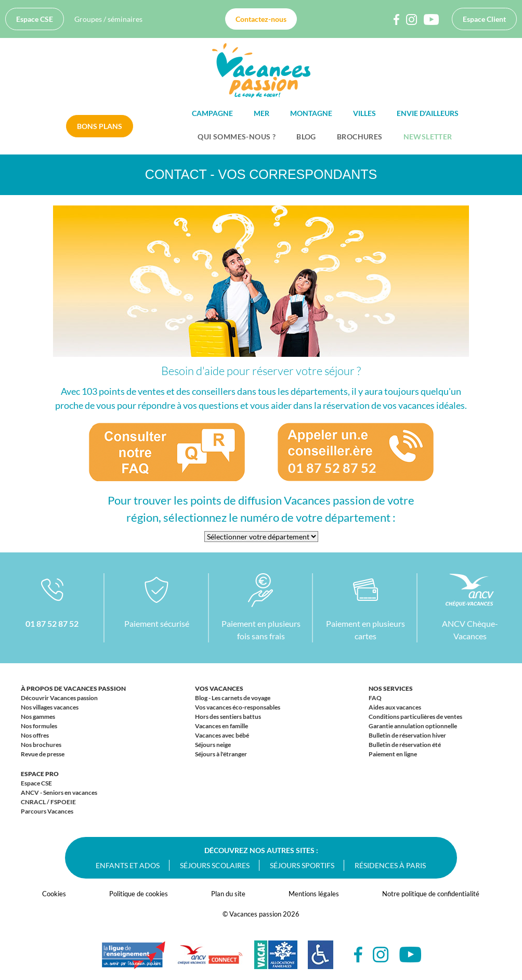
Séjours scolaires (215, 865)
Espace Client (484, 19)
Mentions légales (314, 894)
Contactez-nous (261, 19)
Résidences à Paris (390, 865)
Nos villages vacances (50, 707)
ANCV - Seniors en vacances (59, 792)
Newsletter (428, 137)
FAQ (375, 698)
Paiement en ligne (393, 754)
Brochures (360, 137)
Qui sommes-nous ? (237, 137)
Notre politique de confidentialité (431, 894)
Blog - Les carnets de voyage (233, 698)
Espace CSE (35, 19)
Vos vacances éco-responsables (238, 707)
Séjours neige (213, 745)
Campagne (212, 113)
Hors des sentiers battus (228, 717)
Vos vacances (219, 688)
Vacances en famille (221, 726)
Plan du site (228, 894)
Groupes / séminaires (108, 19)
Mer (262, 113)
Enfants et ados (128, 865)
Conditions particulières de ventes (415, 717)
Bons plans (100, 126)
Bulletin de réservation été (405, 745)
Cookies (54, 894)
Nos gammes (38, 717)
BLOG (306, 137)
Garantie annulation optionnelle (413, 726)
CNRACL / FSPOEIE (48, 802)
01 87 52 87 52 (52, 623)
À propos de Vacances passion (73, 688)
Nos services (391, 688)
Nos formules (39, 726)
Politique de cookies (139, 894)
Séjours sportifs (302, 865)
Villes (364, 113)
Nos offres (35, 735)
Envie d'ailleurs (428, 113)
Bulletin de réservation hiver (407, 735)
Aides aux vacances (395, 707)
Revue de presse (43, 754)
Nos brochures (41, 745)
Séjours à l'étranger (221, 754)
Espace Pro (40, 774)
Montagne (311, 113)
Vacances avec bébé (222, 735)
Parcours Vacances (47, 811)
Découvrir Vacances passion (59, 698)
